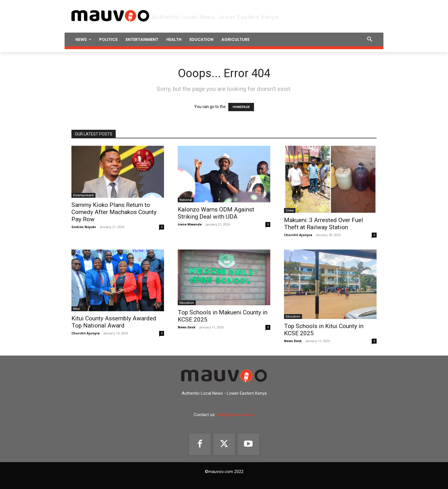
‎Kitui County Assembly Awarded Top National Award (114, 322)
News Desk (187, 327)
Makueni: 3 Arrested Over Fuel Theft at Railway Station (324, 224)
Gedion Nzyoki (84, 227)
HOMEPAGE (241, 107)
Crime (290, 210)
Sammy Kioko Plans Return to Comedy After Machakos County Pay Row (114, 212)
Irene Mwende (190, 224)
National (186, 200)
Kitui (76, 309)
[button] (330, 39)
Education (187, 303)
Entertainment (83, 195)
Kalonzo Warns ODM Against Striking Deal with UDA (216, 213)
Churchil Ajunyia (298, 235)
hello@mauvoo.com (235, 415)
